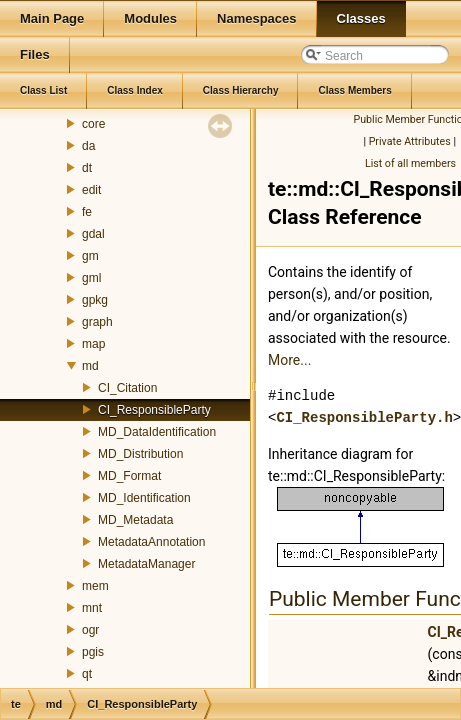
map (93, 344)
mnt (92, 608)
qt (87, 674)
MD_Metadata (135, 520)
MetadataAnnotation (151, 542)
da (88, 146)
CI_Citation (127, 388)
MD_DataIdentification (157, 432)
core (93, 124)
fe (87, 212)
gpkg (95, 300)
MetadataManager (146, 564)
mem (95, 586)
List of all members (410, 163)
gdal (93, 234)
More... (289, 360)
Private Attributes (410, 141)
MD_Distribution (140, 454)
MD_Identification (144, 498)
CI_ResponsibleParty (154, 410)
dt (87, 168)
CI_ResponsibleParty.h (364, 417)
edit (91, 190)
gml (91, 278)
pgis (93, 652)
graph (97, 322)
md (90, 366)
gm (90, 256)
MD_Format (129, 476)
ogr (90, 630)
